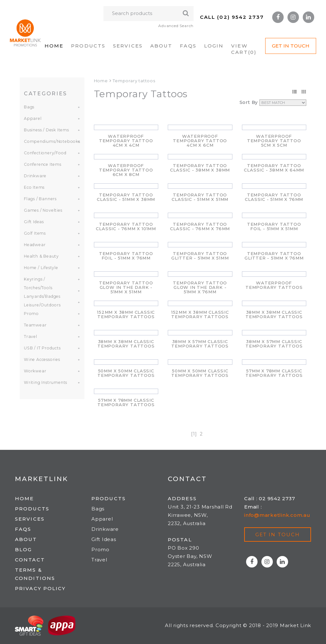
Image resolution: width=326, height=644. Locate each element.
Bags (29, 107)
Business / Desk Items (46, 130)
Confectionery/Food (44, 153)
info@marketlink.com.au (277, 515)
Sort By (249, 102)
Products (88, 46)
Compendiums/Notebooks (48, 141)
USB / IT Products (42, 348)
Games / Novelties (42, 210)
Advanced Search (176, 26)
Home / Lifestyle (40, 268)
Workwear (34, 371)
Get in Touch (291, 46)
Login (214, 46)
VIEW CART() (244, 49)
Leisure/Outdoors (42, 305)
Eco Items (34, 187)
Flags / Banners (40, 199)
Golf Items (35, 233)
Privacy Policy (40, 588)
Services (128, 46)
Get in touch (278, 534)
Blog (23, 549)
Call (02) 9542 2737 (232, 17)
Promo (31, 314)
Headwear (34, 245)
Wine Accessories (41, 359)
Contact (30, 560)
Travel (30, 337)
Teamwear (35, 325)
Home (54, 46)
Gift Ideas (34, 222)
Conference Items (42, 164)
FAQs (188, 46)
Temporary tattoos (134, 81)
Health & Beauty (41, 256)
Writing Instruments (45, 382)
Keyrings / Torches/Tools (37, 283)
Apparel (32, 118)
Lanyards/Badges (42, 296)
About (161, 46)
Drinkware (35, 176)
